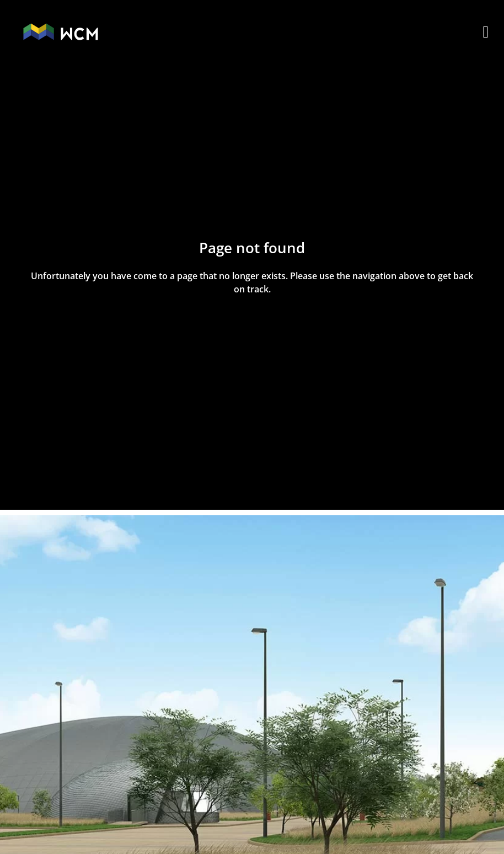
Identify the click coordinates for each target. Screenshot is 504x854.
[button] (486, 32)
